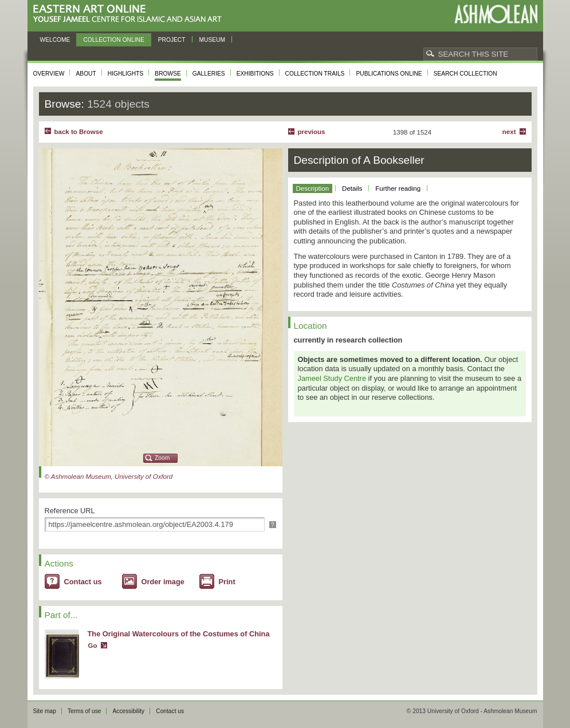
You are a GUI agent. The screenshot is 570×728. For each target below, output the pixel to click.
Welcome (55, 40)
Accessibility (128, 711)
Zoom (162, 458)
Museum (213, 40)
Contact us (83, 582)
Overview (49, 74)
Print (227, 582)
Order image (163, 582)
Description (313, 188)
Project (172, 40)
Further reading (398, 188)
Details (352, 188)
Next (509, 132)
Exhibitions (255, 74)
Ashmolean (496, 14)
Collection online (113, 40)
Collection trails (315, 74)
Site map (45, 711)
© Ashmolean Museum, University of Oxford (109, 477)
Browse (168, 74)
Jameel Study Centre (332, 378)
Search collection (465, 74)
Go (93, 646)
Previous (312, 132)
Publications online (389, 74)
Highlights (126, 74)
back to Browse (79, 132)
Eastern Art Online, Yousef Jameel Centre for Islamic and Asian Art (130, 14)
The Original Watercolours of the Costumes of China (179, 634)
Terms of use (84, 711)
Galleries (209, 74)
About (86, 74)
